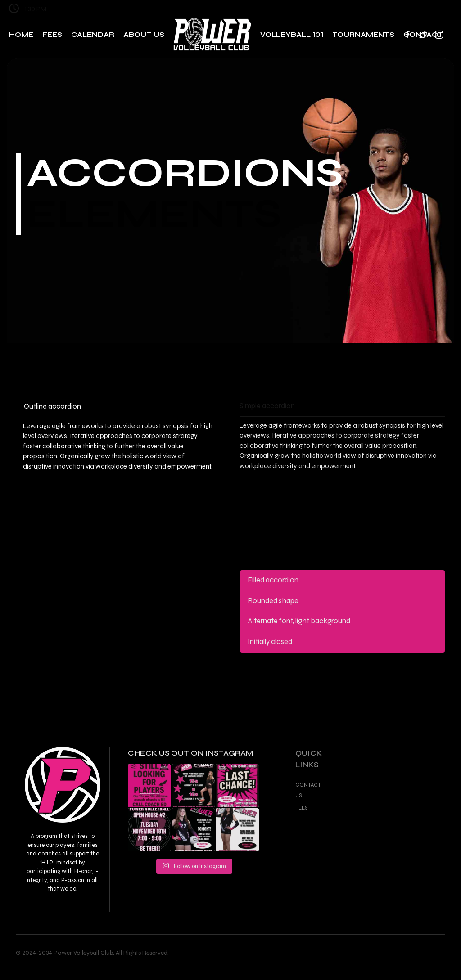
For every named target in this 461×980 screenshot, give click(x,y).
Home (21, 35)
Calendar (93, 35)
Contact (423, 35)
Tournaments (363, 35)
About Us (144, 35)
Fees (52, 35)
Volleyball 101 (292, 35)
